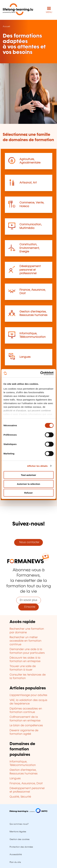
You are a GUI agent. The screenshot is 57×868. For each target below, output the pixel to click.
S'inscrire (29, 607)
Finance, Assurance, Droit (26, 784)
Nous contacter (29, 542)
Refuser (29, 493)
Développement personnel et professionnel (30, 270)
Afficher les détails (37, 466)
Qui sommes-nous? (19, 824)
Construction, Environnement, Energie (29, 248)
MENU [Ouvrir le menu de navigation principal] (49, 12)
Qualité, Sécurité (20, 797)
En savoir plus (28, 600)
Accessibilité (16, 855)
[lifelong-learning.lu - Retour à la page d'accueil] (18, 10)
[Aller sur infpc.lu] (28, 812)
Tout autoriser (29, 475)
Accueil (6, 26)
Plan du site (15, 862)
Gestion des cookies (20, 839)
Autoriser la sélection (28, 484)
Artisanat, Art (28, 183)
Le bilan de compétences (26, 726)
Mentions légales (18, 832)
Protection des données (21, 847)
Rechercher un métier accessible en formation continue (25, 641)
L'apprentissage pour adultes (28, 695)
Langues (25, 357)
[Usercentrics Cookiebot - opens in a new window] (41, 373)
